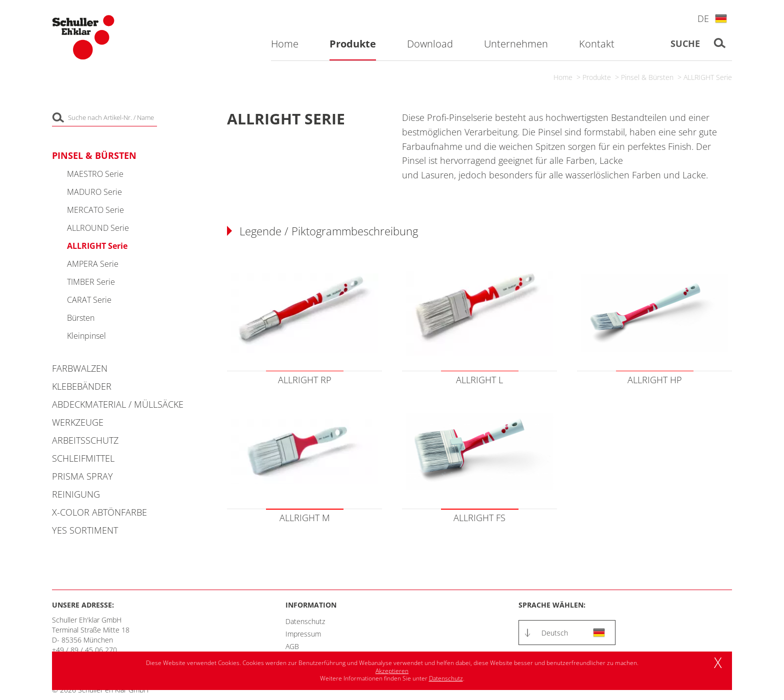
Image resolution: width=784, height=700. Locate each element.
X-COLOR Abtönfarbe (99, 512)
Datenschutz (305, 621)
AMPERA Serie (93, 264)
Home (563, 77)
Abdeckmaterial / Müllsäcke (118, 404)
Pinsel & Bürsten (647, 77)
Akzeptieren (392, 671)
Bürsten (81, 318)
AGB (292, 646)
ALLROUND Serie (98, 228)
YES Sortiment (85, 530)
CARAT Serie (89, 300)
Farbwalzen (80, 368)
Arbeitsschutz (85, 440)
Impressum (303, 634)
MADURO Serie (94, 192)
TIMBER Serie (91, 282)
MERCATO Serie (95, 210)
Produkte (597, 77)
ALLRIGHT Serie (708, 77)
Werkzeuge (78, 422)
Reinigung (76, 494)
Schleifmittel (83, 458)
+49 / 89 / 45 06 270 (84, 650)
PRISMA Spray (82, 476)
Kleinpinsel (86, 336)
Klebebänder (82, 386)
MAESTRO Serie (95, 174)
